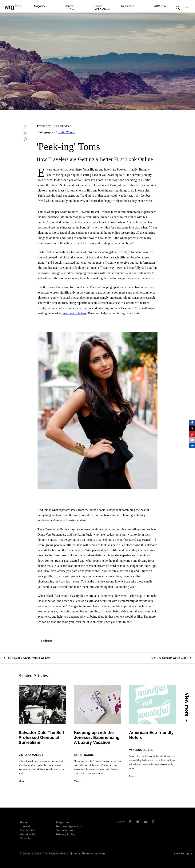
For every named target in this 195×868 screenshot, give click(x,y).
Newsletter (128, 6)
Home (24, 822)
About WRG (28, 834)
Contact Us (27, 830)
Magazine (40, 6)
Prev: (27, 658)
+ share (46, 641)
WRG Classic (103, 9)
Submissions (65, 830)
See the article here (74, 313)
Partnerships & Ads (69, 826)
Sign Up (25, 838)
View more (187, 707)
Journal (70, 6)
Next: (171, 658)
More (22, 781)
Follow (98, 6)
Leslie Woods (66, 132)
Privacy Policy (66, 834)
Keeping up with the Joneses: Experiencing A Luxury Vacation (97, 737)
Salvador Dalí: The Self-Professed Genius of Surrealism (42, 737)
